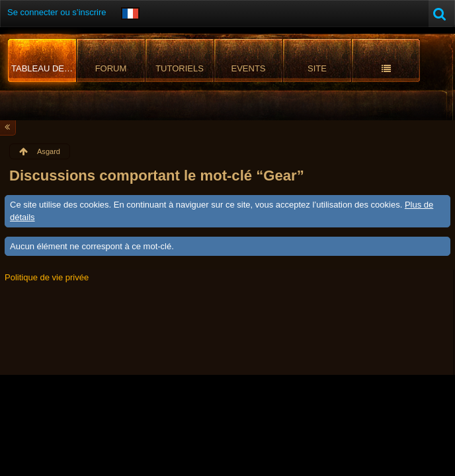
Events (248, 68)
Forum (111, 68)
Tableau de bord (44, 68)
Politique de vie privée (47, 277)
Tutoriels (180, 68)
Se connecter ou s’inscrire (57, 12)
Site (317, 68)
